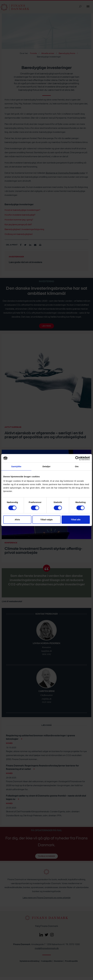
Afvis (17, 520)
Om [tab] (77, 466)
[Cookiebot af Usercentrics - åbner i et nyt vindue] (77, 458)
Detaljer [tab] (47, 466)
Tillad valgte (46, 520)
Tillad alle (76, 520)
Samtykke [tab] (16, 466)
